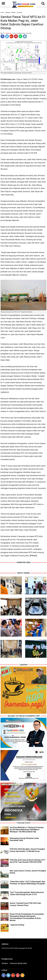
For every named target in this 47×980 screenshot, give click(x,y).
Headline (8, 13)
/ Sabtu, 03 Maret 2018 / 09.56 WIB (22, 33)
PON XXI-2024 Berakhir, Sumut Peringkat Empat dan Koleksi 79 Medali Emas (27, 850)
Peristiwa (19, 13)
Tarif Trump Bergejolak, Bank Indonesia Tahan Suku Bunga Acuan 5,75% (27, 893)
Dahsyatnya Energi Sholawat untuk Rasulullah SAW (24, 839)
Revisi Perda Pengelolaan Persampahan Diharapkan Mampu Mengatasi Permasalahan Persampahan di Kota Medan (27, 917)
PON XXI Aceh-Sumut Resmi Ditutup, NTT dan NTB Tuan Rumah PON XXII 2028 (28, 861)
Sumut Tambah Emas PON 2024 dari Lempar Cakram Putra (25, 904)
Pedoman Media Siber (18, 963)
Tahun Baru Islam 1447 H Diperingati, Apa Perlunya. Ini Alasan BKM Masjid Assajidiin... (28, 883)
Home (2, 13)
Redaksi (5, 963)
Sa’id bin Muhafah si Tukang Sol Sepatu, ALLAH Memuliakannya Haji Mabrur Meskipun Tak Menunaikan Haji (27, 830)
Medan (14, 13)
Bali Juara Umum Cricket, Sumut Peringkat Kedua (28, 872)
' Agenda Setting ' (17, 925)
